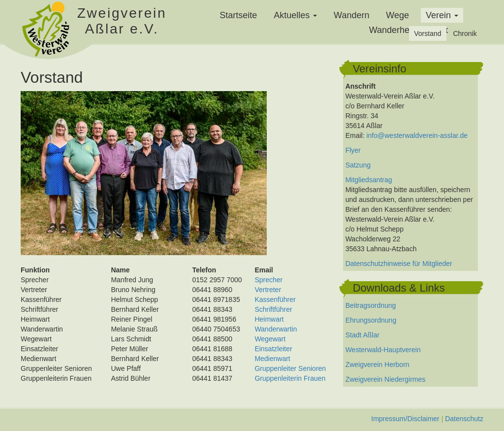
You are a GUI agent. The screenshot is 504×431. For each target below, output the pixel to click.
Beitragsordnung (371, 305)
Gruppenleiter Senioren (290, 368)
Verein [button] (442, 15)
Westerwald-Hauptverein (383, 350)
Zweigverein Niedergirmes (386, 379)
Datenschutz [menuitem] (464, 419)
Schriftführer (273, 309)
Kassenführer (275, 299)
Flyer (353, 150)
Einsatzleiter (273, 349)
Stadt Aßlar (362, 335)
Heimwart (269, 319)
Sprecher (268, 280)
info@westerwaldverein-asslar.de (417, 135)
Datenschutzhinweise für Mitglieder (399, 264)
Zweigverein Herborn (378, 365)
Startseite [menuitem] (238, 15)
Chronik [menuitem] (465, 33)
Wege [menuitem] (397, 15)
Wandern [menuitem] (351, 15)
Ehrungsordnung (371, 320)
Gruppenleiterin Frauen (290, 378)
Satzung (358, 165)
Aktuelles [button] (295, 15)
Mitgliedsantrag (369, 180)
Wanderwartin (276, 329)
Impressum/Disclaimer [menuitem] (405, 419)
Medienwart (272, 359)
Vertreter (268, 290)
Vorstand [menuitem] (427, 33)
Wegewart (270, 339)
